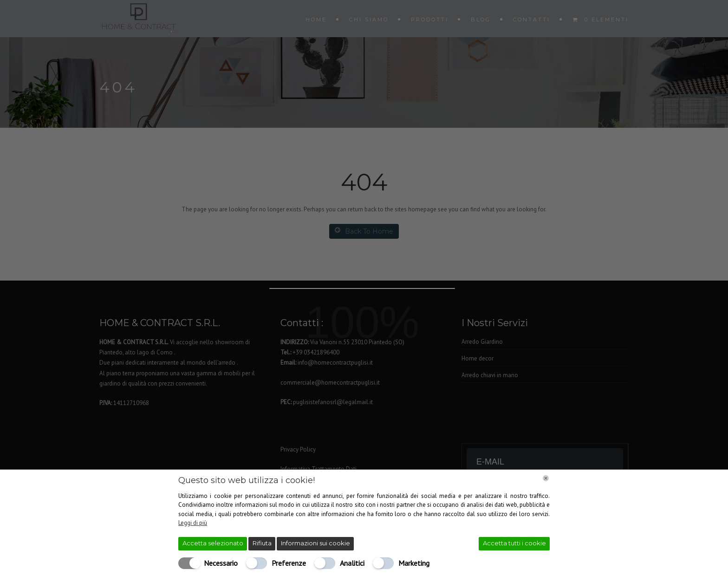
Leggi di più (193, 523)
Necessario (221, 563)
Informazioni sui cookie (315, 543)
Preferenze (289, 563)
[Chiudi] (546, 478)
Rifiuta (262, 543)
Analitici (352, 563)
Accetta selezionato (213, 543)
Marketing (414, 563)
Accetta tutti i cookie (514, 543)
